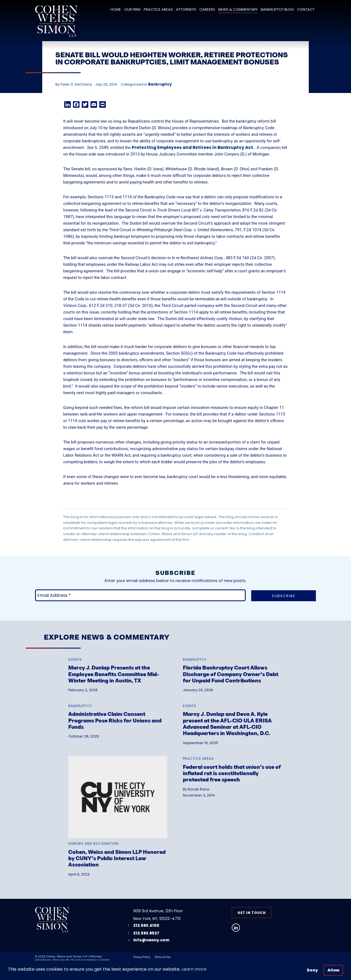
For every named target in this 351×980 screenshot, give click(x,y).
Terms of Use (162, 957)
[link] (118, 668)
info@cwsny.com (151, 940)
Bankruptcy (160, 84)
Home (116, 9)
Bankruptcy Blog (277, 9)
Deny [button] (312, 970)
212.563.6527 (146, 933)
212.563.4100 (146, 925)
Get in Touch (252, 913)
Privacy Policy (142, 957)
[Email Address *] (140, 595)
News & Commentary (238, 9)
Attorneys (186, 9)
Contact (306, 9)
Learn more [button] (194, 969)
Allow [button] (333, 970)
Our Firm (132, 9)
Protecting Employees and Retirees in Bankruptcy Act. (193, 147)
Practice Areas (158, 9)
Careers (207, 9)
